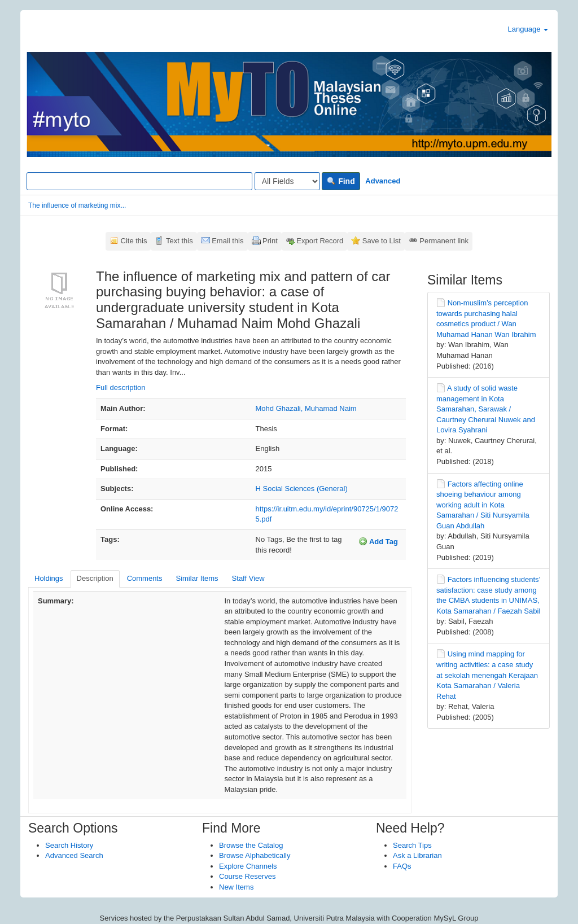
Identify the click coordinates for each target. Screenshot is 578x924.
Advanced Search (74, 855)
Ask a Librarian (417, 855)
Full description (121, 387)
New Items (236, 887)
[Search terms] (139, 181)
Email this (227, 241)
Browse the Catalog (251, 845)
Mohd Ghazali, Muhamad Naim (306, 408)
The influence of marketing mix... (77, 205)
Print (270, 241)
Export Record (320, 241)
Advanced (383, 181)
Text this (179, 241)
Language (528, 29)
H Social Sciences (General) (302, 489)
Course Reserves (247, 876)
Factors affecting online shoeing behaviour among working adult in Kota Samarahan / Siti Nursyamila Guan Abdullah (483, 505)
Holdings (49, 578)
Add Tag (378, 541)
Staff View (248, 578)
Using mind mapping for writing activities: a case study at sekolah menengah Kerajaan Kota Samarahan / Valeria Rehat (487, 675)
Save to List (382, 241)
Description (95, 578)
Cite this (134, 241)
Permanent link (444, 241)
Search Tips (412, 845)
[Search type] (287, 181)
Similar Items (197, 578)
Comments (145, 578)
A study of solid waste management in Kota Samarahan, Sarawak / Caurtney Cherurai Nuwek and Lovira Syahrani (486, 409)
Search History (69, 845)
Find (341, 181)
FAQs (402, 866)
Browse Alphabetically (255, 855)
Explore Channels (248, 866)
